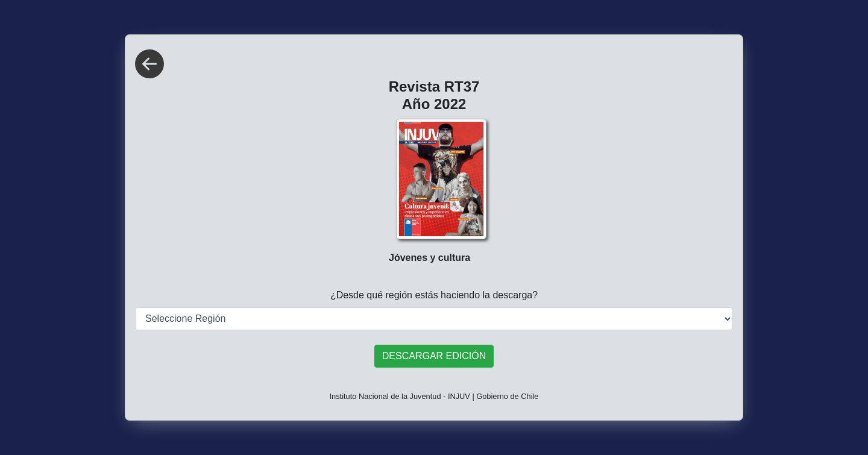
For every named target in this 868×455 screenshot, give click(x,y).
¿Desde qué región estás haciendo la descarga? (434, 295)
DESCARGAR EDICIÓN (434, 356)
